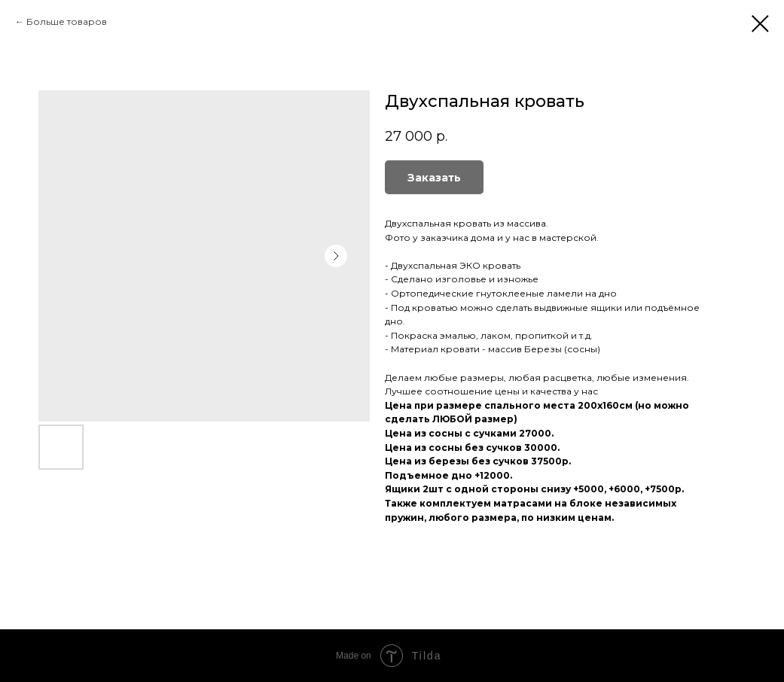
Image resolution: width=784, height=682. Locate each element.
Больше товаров (67, 21)
